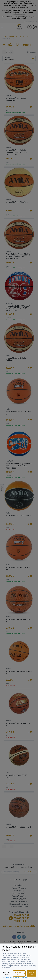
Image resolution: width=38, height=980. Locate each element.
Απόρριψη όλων (7, 973)
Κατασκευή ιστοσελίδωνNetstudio (15, 977)
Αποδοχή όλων (32, 973)
